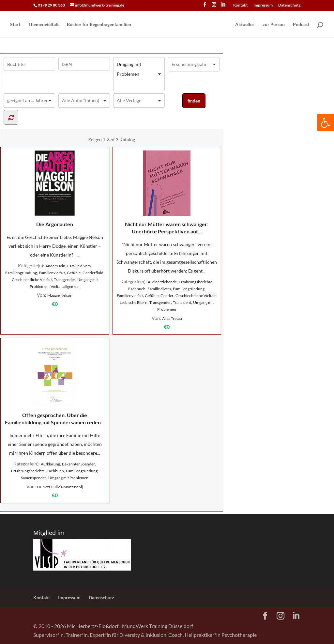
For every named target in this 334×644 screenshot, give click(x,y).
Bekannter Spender (78, 464)
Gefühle (74, 273)
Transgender (65, 280)
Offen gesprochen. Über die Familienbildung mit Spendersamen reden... (55, 383)
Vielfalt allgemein (65, 286)
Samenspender (34, 478)
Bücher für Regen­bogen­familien (99, 25)
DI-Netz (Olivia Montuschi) (60, 487)
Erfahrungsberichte (196, 282)
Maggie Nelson (60, 295)
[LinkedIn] (223, 7)
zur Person (274, 25)
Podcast (301, 25)
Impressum (263, 5)
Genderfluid (93, 273)
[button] (326, 123)
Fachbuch (137, 289)
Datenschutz (289, 5)
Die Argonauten (55, 189)
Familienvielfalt (52, 273)
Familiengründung (21, 273)
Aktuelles (245, 25)
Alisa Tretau (172, 318)
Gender (167, 296)
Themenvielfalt (44, 25)
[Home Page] (183, 25)
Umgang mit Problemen (68, 478)
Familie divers (79, 266)
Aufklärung (50, 464)
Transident (182, 302)
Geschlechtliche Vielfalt (32, 280)
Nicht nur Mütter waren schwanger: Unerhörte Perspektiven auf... (167, 192)
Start (15, 25)
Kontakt (241, 5)
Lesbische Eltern (134, 302)
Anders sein (55, 266)
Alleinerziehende (162, 282)
